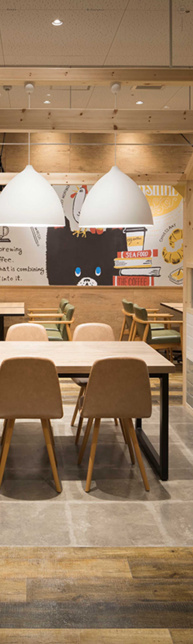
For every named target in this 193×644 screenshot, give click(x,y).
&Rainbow (96, 10)
